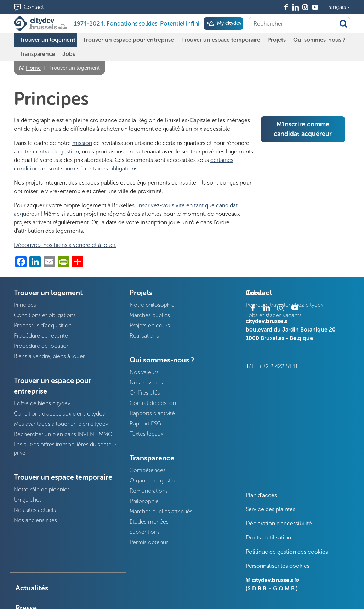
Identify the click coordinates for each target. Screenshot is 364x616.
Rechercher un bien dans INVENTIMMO (63, 434)
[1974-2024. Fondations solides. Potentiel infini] (42, 24)
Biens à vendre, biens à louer (49, 356)
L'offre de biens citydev (42, 403)
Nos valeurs (144, 372)
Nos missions (146, 382)
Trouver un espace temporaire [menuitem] (221, 40)
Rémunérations (149, 491)
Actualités (32, 588)
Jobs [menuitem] (69, 54)
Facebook (286, 7)
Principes (25, 305)
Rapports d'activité (152, 413)
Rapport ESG (145, 423)
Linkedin (296, 7)
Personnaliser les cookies (278, 566)
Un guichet (27, 500)
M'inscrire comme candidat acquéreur (303, 129)
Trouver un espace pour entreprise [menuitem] (128, 40)
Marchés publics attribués (161, 511)
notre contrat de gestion (49, 151)
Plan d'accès (261, 495)
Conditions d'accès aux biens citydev (59, 414)
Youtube (315, 7)
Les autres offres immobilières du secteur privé (65, 449)
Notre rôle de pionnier (41, 489)
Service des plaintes (271, 509)
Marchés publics (150, 315)
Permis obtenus (149, 542)
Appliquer (343, 24)
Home (33, 68)
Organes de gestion (154, 481)
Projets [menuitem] (277, 40)
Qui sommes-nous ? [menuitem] (319, 40)
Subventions (145, 532)
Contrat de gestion (153, 403)
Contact (34, 7)
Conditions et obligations (45, 315)
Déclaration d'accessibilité (279, 523)
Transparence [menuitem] (37, 54)
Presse (26, 608)
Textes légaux (146, 434)
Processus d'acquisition (43, 325)
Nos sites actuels (35, 510)
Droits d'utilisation (268, 538)
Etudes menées (149, 522)
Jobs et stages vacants (274, 315)
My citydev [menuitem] (229, 23)
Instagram (306, 7)
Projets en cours (150, 325)
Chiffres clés (145, 393)
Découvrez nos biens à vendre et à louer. (65, 245)
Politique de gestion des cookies (287, 552)
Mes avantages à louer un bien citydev (61, 424)
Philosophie (144, 501)
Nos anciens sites (35, 520)
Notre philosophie (152, 305)
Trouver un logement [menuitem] (47, 40)
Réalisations (144, 336)
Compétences (148, 470)
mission (82, 143)
